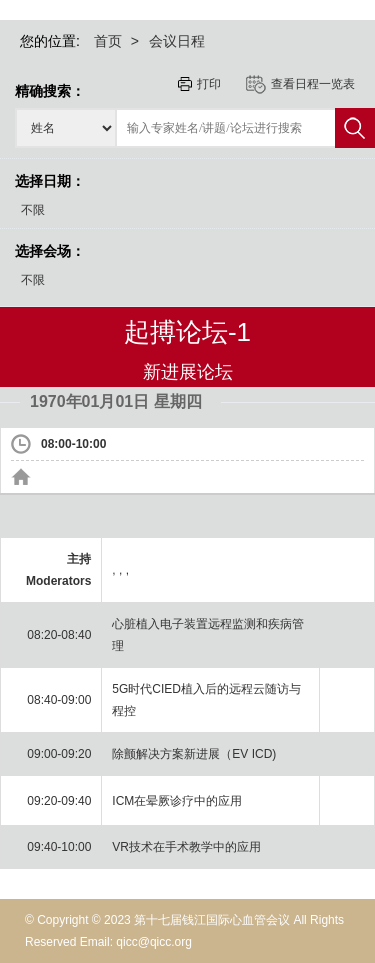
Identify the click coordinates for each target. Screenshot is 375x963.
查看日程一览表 (313, 84)
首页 (108, 41)
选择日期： (50, 181)
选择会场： (50, 251)
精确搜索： (50, 91)
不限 (33, 210)
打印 (209, 84)
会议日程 (177, 41)
